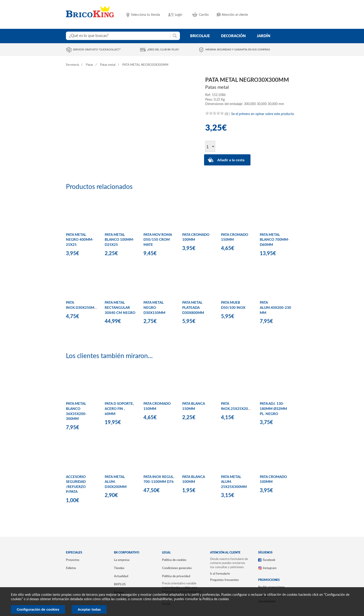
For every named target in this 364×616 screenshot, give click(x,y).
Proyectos (73, 560)
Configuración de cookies (38, 609)
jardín (263, 36)
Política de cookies (174, 560)
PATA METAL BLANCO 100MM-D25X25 (119, 240)
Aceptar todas (89, 609)
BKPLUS (120, 584)
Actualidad (121, 576)
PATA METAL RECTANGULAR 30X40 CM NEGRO (120, 308)
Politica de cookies (216, 599)
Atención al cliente (235, 15)
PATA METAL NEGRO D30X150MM (154, 308)
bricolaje (200, 36)
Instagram (270, 568)
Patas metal (108, 65)
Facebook (269, 560)
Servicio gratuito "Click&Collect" (97, 50)
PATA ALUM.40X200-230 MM (275, 308)
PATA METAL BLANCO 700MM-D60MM (275, 240)
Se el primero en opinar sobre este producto (263, 114)
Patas (89, 65)
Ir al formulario (220, 574)
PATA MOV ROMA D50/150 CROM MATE (158, 240)
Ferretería (72, 65)
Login (179, 15)
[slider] (214, 113)
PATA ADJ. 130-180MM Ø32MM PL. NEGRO (273, 409)
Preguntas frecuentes (224, 580)
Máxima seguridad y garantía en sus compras (238, 50)
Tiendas (119, 568)
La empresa (122, 560)
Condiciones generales (177, 568)
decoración (233, 36)
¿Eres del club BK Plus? (163, 50)
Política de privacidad (176, 576)
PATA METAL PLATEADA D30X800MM (193, 308)
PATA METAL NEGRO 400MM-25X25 (80, 240)
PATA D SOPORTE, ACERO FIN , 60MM (119, 409)
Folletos (71, 568)
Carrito (204, 15)
